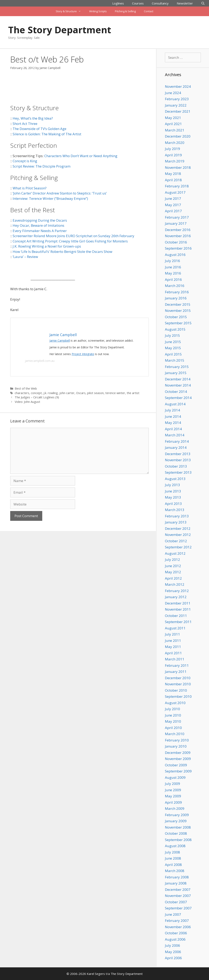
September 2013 (178, 472)
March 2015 (175, 360)
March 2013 (175, 510)
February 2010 (177, 740)
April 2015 (173, 354)
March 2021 (175, 130)
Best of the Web (26, 388)
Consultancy (160, 3)
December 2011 (178, 603)
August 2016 (175, 255)
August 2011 (175, 628)
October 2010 (176, 690)
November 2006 (178, 927)
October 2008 (176, 833)
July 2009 (172, 784)
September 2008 (178, 840)
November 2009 (178, 759)
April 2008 (173, 865)
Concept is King (25, 161)
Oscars (81, 393)
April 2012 (173, 578)
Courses (138, 3)
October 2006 (176, 933)
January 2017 (176, 223)
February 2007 (177, 921)
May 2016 (173, 273)
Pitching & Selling (125, 11)
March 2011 (175, 659)
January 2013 (176, 522)
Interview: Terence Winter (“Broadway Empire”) (50, 198)
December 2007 (178, 889)
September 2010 (178, 696)
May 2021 (173, 118)
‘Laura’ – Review (25, 257)
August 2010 (175, 703)
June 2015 (173, 342)
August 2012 (175, 553)
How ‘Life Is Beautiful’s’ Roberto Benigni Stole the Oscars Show (62, 252)
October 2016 (176, 242)
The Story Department (60, 30)
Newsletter (185, 3)
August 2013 (175, 479)
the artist (133, 393)
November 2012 (178, 535)
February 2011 (177, 665)
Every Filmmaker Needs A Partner (40, 231)
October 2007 (176, 902)
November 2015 (178, 311)
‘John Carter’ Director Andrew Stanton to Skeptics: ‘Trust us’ (60, 193)
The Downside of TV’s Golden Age (39, 129)
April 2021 (173, 124)
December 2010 (178, 678)
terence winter (115, 393)
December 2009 (178, 753)
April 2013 (173, 504)
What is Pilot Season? (30, 188)
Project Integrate (83, 354)
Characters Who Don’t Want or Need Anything (81, 156)
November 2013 (178, 460)
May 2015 (173, 348)
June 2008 (173, 858)
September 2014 (178, 398)
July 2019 (172, 149)
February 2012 (177, 591)
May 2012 (173, 572)
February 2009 (177, 815)
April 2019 (173, 155)
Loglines (118, 3)
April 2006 (173, 958)
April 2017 (173, 211)
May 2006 (173, 952)
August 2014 (175, 404)
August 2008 (175, 846)
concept (36, 393)
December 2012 (178, 528)
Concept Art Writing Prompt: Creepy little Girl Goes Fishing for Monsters (70, 241)
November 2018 (178, 167)
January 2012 (176, 597)
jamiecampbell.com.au (40, 361)
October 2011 (176, 616)
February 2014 (177, 441)
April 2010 (173, 728)
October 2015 (176, 317)
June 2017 (173, 198)
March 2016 (175, 286)
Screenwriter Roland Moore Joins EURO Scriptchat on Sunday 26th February (73, 236)
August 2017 (175, 192)
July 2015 (172, 335)
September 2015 (178, 323)
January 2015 (176, 373)
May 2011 (173, 647)
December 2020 (178, 136)
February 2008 (177, 877)
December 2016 (178, 230)
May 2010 (173, 721)
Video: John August (27, 402)
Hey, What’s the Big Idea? (33, 118)
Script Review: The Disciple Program (42, 166)
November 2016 (178, 236)
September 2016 (178, 248)
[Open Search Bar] (203, 3)
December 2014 (178, 379)
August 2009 (175, 777)
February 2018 (177, 186)
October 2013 (176, 466)
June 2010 (173, 715)
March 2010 (175, 734)
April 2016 (173, 279)
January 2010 (176, 746)
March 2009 (175, 808)
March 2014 (175, 435)
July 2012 (172, 559)
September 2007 (178, 908)
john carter (67, 393)
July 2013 (172, 485)
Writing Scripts (98, 11)
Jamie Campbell (60, 341)
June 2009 (173, 790)
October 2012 (176, 541)
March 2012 (175, 584)
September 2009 (178, 771)
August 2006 (175, 939)
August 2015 (175, 329)
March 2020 (175, 143)
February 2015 (177, 367)
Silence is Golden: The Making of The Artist (47, 134)
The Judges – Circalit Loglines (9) (37, 397)
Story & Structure (70, 11)
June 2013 (173, 491)
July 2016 (172, 261)
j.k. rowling (51, 393)
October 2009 (176, 765)
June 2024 (173, 93)
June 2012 (173, 566)
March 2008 (175, 871)
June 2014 (173, 416)
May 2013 (173, 497)
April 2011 (173, 653)
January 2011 (176, 672)
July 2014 (172, 410)
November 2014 (178, 385)
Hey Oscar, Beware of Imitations (38, 225)
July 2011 (172, 634)
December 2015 (178, 304)
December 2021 (178, 111)
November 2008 (178, 827)
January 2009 (176, 821)
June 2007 (173, 914)
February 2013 (177, 516)
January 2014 (176, 447)
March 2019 (175, 161)
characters (22, 393)
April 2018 (173, 180)
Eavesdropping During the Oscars (40, 220)
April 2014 (173, 429)
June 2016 (173, 267)
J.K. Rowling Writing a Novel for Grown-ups (47, 246)
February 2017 (177, 217)
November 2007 (178, 896)
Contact (149, 11)
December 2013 (178, 454)
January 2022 (176, 105)
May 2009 (173, 796)
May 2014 (173, 423)
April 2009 (173, 802)
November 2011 (178, 609)
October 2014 (176, 392)
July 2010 (172, 709)
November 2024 (178, 86)
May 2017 (173, 205)
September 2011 (178, 622)
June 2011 (173, 641)
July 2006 (172, 945)
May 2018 (173, 174)
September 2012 (178, 547)
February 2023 (177, 99)
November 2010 (178, 684)
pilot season (95, 393)
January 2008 (176, 883)
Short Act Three (25, 124)
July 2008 (172, 852)
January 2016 (176, 298)
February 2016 (177, 292)
